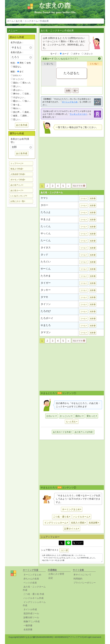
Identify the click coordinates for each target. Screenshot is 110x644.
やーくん (46, 269)
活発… (27, 94)
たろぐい (46, 262)
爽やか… (16, 94)
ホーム (10, 21)
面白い (15, 83)
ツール (83, 198)
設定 (51, 578)
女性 (28, 63)
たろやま (46, 276)
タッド (44, 255)
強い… (27, 101)
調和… (25, 116)
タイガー (46, 283)
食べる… (16, 105)
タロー (44, 205)
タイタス (46, 248)
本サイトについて (82, 575)
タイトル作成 (30, 609)
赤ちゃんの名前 (31, 579)
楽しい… (16, 86)
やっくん (46, 233)
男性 (20, 63)
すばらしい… (18, 97)
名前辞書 (28, 630)
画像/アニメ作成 (32, 621)
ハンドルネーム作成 (33, 598)
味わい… (16, 108)
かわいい (16, 75)
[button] (21, 163)
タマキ (44, 297)
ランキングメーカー (78, 114)
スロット (89, 54)
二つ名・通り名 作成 (34, 594)
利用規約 (78, 579)
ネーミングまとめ (70, 102)
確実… (15, 116)
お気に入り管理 (56, 574)
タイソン (46, 304)
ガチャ (77, 54)
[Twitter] (62, 543)
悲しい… (16, 119)
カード (66, 54)
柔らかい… (17, 90)
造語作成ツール (31, 613)
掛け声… (16, 112)
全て (20, 72)
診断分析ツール (31, 617)
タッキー (46, 290)
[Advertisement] (22, 253)
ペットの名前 (30, 583)
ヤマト (44, 198)
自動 (68, 91)
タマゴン (46, 332)
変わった (26, 83)
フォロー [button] (78, 543)
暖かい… (16, 101)
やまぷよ (46, 219)
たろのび (46, 311)
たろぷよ (46, 212)
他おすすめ (79, 186)
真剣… (27, 112)
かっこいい (17, 79)
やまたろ (46, 325)
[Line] (68, 543)
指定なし (16, 67)
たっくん (46, 226)
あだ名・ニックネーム (27, 21)
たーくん (46, 240)
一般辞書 (28, 625)
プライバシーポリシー (85, 583)
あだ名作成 (22, 125)
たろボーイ (47, 318)
